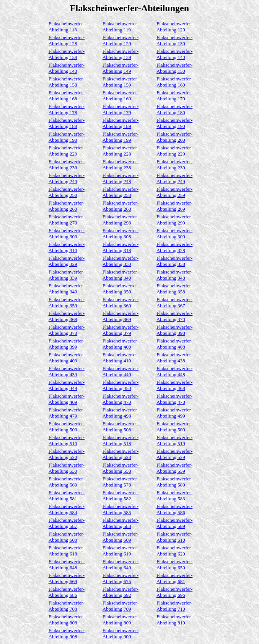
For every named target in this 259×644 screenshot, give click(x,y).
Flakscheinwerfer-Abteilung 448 (174, 371)
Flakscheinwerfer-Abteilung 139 (121, 54)
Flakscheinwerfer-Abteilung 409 (67, 358)
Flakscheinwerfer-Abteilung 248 (121, 178)
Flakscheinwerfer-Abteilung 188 (67, 123)
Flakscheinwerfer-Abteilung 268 (121, 206)
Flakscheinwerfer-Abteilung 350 (121, 289)
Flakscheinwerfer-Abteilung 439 (67, 371)
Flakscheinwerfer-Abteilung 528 (121, 454)
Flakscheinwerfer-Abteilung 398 (174, 330)
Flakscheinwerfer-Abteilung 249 (174, 178)
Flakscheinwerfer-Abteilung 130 (174, 40)
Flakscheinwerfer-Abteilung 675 (121, 578)
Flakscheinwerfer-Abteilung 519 (174, 440)
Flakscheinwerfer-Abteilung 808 (67, 620)
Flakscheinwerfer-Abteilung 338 (174, 261)
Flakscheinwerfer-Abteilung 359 (67, 302)
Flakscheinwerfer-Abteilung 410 (121, 358)
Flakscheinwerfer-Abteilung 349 (67, 289)
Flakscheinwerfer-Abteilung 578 (121, 482)
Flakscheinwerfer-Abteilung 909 (121, 633)
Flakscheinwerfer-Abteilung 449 (67, 385)
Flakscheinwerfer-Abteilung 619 (121, 551)
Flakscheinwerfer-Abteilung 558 (121, 468)
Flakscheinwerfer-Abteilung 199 (121, 137)
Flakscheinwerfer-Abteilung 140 (174, 54)
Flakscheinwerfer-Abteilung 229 (174, 151)
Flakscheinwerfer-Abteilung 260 (67, 206)
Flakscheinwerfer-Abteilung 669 (67, 578)
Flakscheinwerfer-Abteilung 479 (67, 413)
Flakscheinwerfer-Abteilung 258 (121, 192)
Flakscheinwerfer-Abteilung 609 (121, 537)
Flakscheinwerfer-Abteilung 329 (67, 261)
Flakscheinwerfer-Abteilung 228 (121, 151)
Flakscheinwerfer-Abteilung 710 (174, 606)
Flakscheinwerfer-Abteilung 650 (174, 565)
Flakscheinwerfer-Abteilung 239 (174, 165)
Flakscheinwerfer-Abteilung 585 (121, 509)
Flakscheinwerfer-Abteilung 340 (121, 275)
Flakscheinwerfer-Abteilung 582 (121, 496)
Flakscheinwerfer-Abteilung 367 (174, 302)
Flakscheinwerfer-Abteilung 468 (174, 385)
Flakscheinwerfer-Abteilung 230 (67, 165)
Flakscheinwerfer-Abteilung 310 (67, 247)
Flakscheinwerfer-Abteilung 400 (121, 344)
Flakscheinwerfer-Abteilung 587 (67, 523)
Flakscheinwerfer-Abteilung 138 (67, 54)
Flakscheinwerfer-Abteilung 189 (121, 123)
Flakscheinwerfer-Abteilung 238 (121, 165)
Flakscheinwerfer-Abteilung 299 (174, 220)
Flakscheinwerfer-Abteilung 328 (174, 247)
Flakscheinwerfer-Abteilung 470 (121, 399)
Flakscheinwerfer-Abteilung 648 (67, 565)
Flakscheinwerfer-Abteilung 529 (174, 454)
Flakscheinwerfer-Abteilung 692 (121, 592)
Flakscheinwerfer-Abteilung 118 (67, 27)
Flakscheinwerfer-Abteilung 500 (67, 427)
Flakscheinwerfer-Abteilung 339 (67, 275)
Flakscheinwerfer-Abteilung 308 (121, 234)
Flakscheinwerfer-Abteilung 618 (67, 551)
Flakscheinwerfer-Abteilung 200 (174, 137)
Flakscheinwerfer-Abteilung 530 (67, 468)
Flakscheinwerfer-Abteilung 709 (121, 606)
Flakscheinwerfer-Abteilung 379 (121, 330)
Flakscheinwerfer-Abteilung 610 (174, 537)
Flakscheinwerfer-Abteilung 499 (174, 413)
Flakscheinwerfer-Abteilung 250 (67, 192)
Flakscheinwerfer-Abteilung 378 (67, 330)
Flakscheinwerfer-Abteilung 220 (67, 151)
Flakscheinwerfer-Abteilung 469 (67, 399)
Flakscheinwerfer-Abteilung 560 (67, 482)
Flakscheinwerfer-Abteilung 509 (174, 427)
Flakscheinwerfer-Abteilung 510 (67, 440)
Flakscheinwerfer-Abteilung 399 (67, 344)
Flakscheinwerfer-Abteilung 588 (121, 523)
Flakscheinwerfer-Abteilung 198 (67, 137)
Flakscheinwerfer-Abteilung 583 (174, 496)
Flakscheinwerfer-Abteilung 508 (121, 427)
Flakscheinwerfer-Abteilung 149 (121, 68)
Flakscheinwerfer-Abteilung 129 (121, 40)
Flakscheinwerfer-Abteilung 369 (121, 316)
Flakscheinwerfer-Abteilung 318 (121, 247)
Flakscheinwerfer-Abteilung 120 (174, 27)
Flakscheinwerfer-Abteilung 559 (174, 468)
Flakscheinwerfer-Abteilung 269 (174, 206)
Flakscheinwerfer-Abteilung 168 (67, 96)
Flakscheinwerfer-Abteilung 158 (67, 82)
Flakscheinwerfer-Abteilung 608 (67, 537)
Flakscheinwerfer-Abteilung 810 (174, 620)
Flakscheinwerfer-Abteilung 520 (67, 454)
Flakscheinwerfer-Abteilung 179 (121, 109)
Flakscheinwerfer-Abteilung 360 (121, 302)
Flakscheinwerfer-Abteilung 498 (121, 413)
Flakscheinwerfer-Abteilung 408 (174, 344)
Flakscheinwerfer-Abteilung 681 (174, 578)
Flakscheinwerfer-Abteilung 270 (67, 220)
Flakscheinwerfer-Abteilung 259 (174, 192)
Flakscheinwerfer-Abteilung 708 (67, 606)
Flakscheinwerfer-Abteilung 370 (174, 316)
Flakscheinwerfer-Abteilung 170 (174, 96)
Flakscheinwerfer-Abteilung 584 (67, 509)
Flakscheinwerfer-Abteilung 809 (121, 620)
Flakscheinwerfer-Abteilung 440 (121, 371)
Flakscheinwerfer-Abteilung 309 (174, 234)
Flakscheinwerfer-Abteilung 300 (67, 234)
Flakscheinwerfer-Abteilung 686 (67, 592)
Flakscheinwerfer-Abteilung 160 (174, 82)
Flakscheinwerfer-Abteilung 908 (67, 633)
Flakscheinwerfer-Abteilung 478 (174, 399)
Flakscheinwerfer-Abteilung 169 (121, 96)
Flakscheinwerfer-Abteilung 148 (67, 68)
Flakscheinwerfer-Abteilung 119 (121, 27)
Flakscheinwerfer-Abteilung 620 (174, 551)
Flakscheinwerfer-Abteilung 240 (67, 178)
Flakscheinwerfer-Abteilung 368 (67, 316)
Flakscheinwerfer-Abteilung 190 (174, 123)
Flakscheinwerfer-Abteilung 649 (121, 565)
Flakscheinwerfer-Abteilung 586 (174, 509)
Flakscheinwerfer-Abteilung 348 (174, 275)
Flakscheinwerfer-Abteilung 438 (174, 358)
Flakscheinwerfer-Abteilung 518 (121, 440)
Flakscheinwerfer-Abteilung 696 (174, 592)
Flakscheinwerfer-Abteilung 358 (174, 289)
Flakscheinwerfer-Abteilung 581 (67, 496)
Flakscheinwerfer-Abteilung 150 (174, 68)
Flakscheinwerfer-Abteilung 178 (67, 109)
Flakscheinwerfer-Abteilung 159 (121, 82)
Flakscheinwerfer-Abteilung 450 (121, 385)
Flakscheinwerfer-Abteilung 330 (121, 261)
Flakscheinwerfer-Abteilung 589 (174, 523)
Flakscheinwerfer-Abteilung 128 (67, 40)
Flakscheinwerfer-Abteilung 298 (121, 220)
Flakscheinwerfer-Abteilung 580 (174, 482)
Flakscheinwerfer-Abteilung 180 (174, 109)
